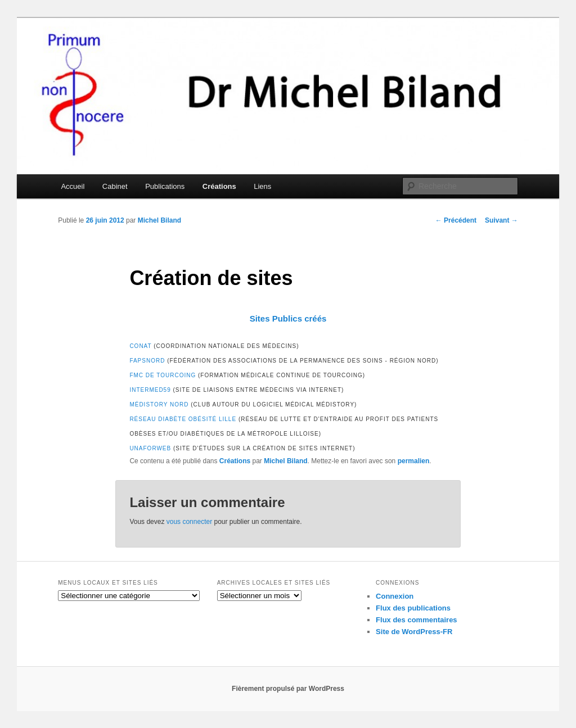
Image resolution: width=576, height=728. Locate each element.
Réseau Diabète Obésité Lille (183, 419)
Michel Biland (159, 220)
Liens (262, 186)
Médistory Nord (159, 404)
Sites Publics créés (288, 318)
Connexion (395, 596)
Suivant (501, 220)
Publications (165, 186)
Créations (219, 186)
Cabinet (115, 186)
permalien (414, 461)
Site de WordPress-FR (414, 632)
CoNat (140, 346)
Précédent (456, 220)
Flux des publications (413, 608)
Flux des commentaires (417, 620)
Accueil (73, 186)
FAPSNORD (147, 361)
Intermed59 (150, 390)
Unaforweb (150, 448)
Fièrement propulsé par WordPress (288, 689)
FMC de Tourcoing (163, 375)
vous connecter (189, 522)
